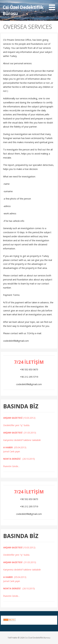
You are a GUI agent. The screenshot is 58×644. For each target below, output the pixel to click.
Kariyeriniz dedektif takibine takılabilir (22, 440)
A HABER (9, 447)
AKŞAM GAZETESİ (13, 418)
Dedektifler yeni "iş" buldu (17, 425)
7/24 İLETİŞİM (29, 362)
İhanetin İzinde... (12, 466)
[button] (53, 6)
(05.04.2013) (20, 447)
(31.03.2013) (30, 433)
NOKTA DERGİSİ (13, 459)
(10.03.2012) (29, 418)
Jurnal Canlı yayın (12, 451)
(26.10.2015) (29, 459)
